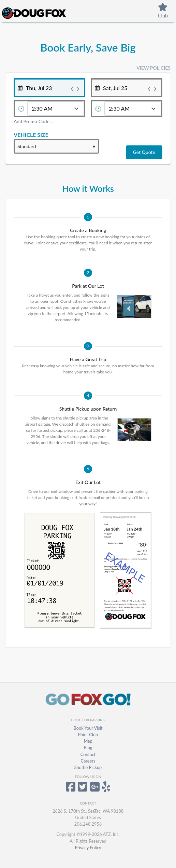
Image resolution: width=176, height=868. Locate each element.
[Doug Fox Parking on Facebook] (71, 789)
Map (88, 741)
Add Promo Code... (33, 121)
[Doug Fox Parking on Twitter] (83, 789)
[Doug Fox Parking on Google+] (95, 789)
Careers (88, 761)
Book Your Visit (88, 728)
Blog (88, 748)
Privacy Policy (88, 848)
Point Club (88, 735)
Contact (88, 754)
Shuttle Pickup (88, 767)
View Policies (153, 68)
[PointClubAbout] (163, 12)
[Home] (43, 12)
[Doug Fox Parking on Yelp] (106, 789)
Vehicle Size (31, 135)
